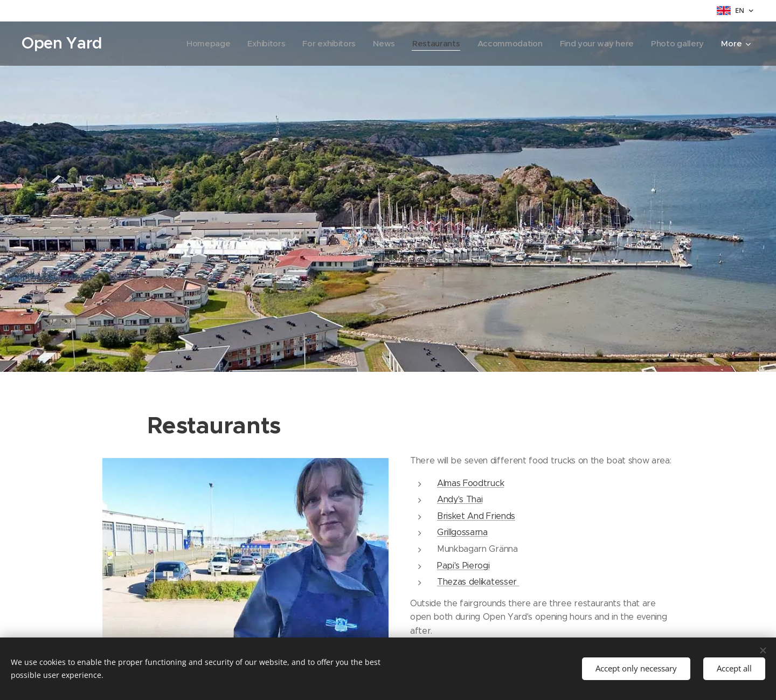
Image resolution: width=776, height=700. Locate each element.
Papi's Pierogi (463, 565)
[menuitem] (197, 44)
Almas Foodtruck (470, 483)
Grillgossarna (462, 532)
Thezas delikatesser (478, 582)
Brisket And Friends (476, 515)
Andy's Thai (460, 499)
